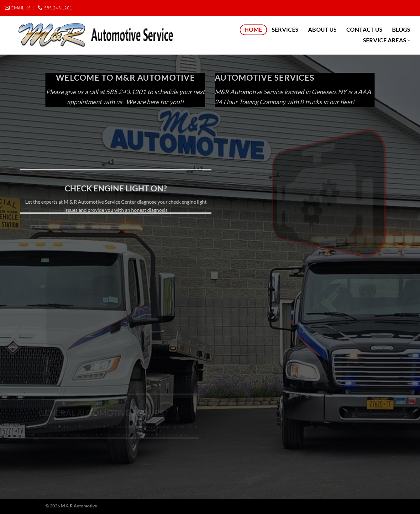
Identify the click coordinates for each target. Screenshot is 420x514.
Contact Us (365, 30)
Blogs (401, 30)
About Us (323, 30)
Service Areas (387, 40)
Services (285, 30)
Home (253, 30)
